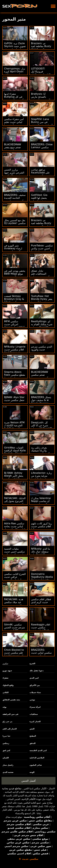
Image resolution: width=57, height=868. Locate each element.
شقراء (5, 678)
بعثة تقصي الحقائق (11, 700)
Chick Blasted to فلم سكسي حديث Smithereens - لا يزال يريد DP (14, 654)
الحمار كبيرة (35, 722)
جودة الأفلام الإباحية (32, 799)
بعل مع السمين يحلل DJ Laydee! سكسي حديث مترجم (15, 223)
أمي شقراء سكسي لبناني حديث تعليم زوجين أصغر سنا (14, 122)
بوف (5, 707)
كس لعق (6, 750)
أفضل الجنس (29, 781)
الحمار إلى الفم (10, 729)
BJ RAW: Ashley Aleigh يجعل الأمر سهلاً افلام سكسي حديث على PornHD (14, 477)
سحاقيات (34, 714)
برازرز (5, 663)
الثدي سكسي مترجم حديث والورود (42, 348)
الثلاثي (6, 692)
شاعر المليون (36, 765)
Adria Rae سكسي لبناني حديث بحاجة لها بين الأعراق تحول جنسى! (15, 528)
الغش (32, 729)
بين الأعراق (35, 685)
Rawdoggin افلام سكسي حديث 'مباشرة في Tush (41, 627)
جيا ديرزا (6, 736)
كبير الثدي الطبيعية (38, 750)
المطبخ (33, 736)
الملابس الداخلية (37, 758)
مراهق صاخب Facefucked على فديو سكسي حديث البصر (41, 174)
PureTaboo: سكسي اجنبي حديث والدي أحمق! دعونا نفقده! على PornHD (42, 250)
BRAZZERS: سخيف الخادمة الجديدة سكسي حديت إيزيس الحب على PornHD (15, 199)
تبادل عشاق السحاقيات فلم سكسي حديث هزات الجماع (41, 275)
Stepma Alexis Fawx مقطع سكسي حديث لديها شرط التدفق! (15, 376)
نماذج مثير (47, 803)
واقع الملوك (8, 685)
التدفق (33, 743)
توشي (32, 700)
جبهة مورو (7, 671)
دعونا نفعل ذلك (37, 671)
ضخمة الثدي (8, 772)
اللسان (6, 758)
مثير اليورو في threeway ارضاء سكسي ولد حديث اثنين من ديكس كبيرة (15, 250)
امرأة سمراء (35, 707)
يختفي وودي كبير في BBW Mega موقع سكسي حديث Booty (15, 275)
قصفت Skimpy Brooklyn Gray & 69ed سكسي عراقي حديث (14, 300)
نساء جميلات (35, 692)
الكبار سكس (40, 788)
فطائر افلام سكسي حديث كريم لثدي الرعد (41, 602)
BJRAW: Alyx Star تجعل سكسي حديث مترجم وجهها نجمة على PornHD (14, 402)
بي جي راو (7, 722)
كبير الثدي (34, 678)
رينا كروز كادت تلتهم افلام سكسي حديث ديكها (41, 526)
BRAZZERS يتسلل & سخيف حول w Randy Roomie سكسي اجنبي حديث (41, 402)
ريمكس (6, 743)
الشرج (32, 663)
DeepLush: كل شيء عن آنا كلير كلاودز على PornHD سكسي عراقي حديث (42, 427)
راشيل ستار (8, 765)
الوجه (32, 772)
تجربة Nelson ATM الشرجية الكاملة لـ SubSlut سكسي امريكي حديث (14, 427)
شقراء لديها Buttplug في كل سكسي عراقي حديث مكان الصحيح (15, 98)
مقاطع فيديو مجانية (12, 788)
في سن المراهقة (10, 714)
